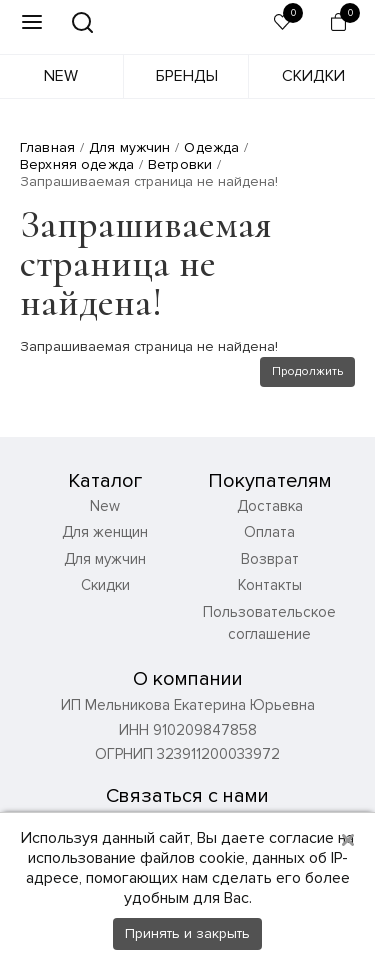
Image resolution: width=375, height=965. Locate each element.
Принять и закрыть (187, 933)
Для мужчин (105, 559)
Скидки (313, 76)
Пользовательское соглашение (269, 623)
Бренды (187, 76)
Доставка (270, 506)
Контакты (270, 585)
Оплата (269, 532)
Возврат (270, 559)
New (61, 76)
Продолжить (307, 371)
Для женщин (105, 532)
